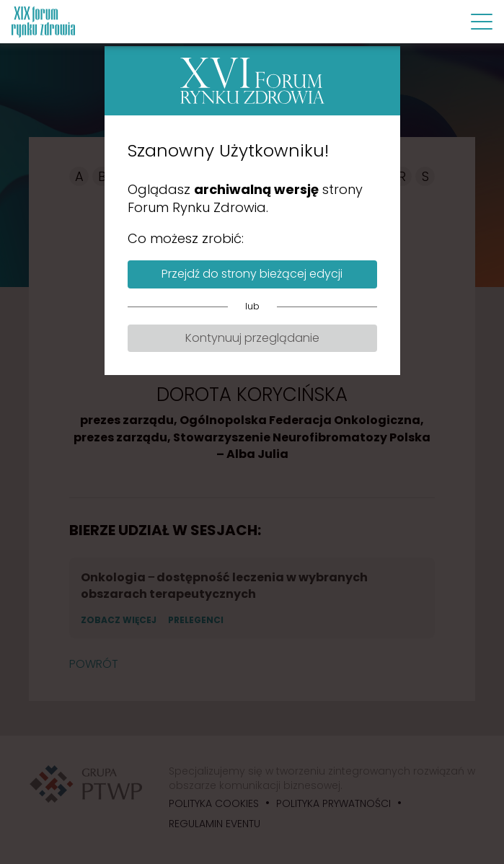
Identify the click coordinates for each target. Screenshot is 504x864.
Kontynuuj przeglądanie (252, 338)
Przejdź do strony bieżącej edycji (252, 274)
